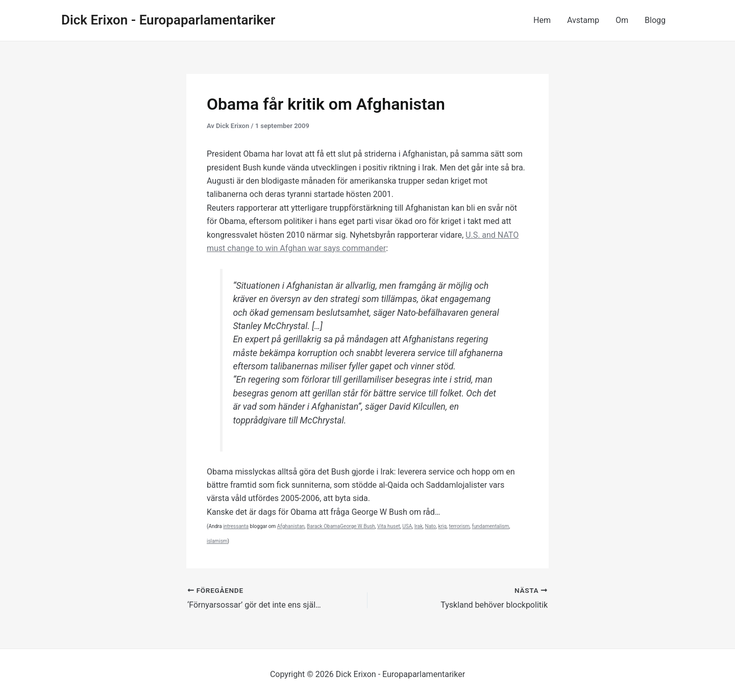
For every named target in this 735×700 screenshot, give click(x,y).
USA (407, 526)
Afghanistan (291, 526)
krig (442, 526)
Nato (431, 526)
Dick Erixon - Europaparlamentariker (168, 20)
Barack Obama (323, 526)
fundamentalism (491, 526)
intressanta (236, 526)
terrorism (459, 526)
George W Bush (357, 526)
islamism (217, 541)
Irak (419, 526)
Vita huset (389, 526)
